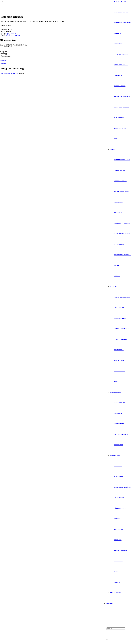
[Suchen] (116, 629)
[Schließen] (107, 640)
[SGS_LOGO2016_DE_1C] (53, 126)
